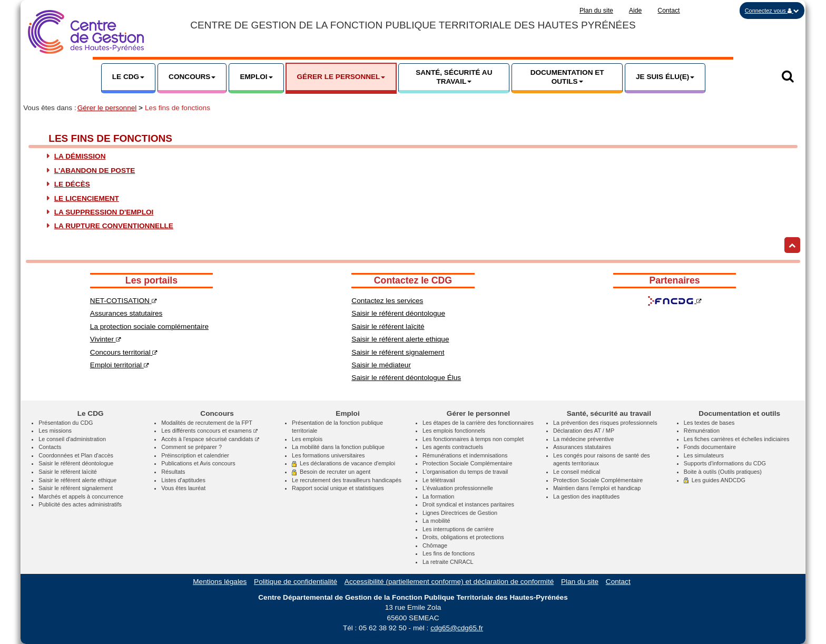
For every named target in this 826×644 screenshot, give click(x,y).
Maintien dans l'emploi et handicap (597, 488)
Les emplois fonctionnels (454, 431)
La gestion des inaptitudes (586, 496)
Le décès (72, 184)
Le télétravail (439, 480)
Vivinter (106, 339)
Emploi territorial (120, 365)
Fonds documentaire (710, 447)
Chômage (435, 545)
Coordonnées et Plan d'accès (76, 455)
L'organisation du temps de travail (465, 472)
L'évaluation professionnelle (458, 488)
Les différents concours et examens (209, 431)
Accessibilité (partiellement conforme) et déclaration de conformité (449, 582)
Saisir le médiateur (381, 365)
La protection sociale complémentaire (149, 326)
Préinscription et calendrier (195, 455)
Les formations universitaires (328, 455)
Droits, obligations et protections (463, 537)
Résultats (173, 472)
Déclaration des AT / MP (584, 431)
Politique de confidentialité (296, 582)
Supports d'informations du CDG (725, 463)
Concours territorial (124, 352)
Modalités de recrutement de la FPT (207, 423)
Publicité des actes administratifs (80, 504)
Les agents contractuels (453, 447)
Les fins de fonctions (449, 553)
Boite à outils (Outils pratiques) (723, 472)
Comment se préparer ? (191, 447)
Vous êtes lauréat (183, 488)
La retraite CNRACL (448, 562)
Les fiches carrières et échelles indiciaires (737, 439)
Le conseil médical (577, 472)
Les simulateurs (704, 455)
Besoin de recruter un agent (331, 472)
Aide (636, 11)
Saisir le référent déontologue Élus (406, 378)
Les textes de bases (709, 423)
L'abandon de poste (95, 170)
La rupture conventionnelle (114, 226)
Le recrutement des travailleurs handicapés (347, 480)
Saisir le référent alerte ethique (400, 339)
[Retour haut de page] (792, 245)
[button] (772, 11)
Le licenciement (87, 198)
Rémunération (702, 431)
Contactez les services (387, 301)
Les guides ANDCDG (715, 480)
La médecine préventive (583, 439)
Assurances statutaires (126, 313)
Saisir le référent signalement (398, 352)
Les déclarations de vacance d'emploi (343, 463)
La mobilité (436, 521)
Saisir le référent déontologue (398, 313)
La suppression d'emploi (104, 212)
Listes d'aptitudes (183, 480)
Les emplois (307, 439)
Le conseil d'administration (72, 439)
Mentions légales (220, 582)
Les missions (55, 431)
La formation (438, 496)
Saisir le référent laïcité (388, 326)
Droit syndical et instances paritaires (468, 504)
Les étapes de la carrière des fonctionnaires (478, 423)
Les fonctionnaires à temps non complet (473, 439)
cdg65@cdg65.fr (457, 628)
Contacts (50, 447)
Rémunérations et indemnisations (465, 455)
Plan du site (596, 11)
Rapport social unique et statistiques (338, 488)
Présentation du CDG (66, 423)
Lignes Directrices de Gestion (460, 513)
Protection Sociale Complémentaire (467, 463)
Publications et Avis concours (198, 463)
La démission (80, 156)
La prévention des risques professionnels (605, 423)
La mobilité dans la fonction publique (338, 447)
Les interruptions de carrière (458, 529)
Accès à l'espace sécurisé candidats (210, 439)
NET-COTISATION (124, 301)
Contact (668, 11)
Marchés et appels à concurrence (81, 496)
